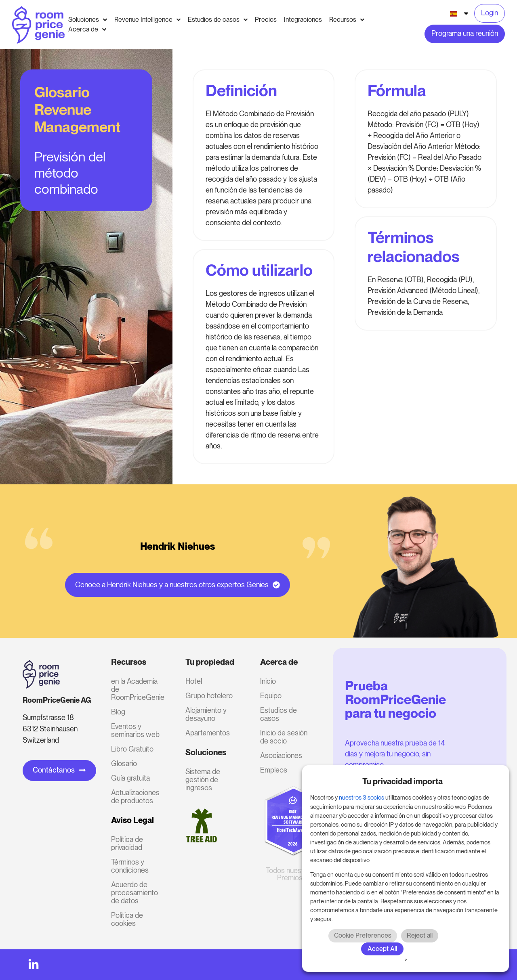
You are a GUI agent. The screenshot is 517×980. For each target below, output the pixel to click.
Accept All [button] (382, 949)
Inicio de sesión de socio (284, 737)
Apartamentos (208, 733)
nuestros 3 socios (361, 798)
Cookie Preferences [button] (363, 935)
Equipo (271, 696)
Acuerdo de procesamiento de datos (135, 893)
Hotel (194, 681)
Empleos (274, 770)
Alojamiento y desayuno (206, 714)
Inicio (268, 681)
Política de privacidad (127, 843)
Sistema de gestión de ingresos (203, 780)
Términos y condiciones (130, 866)
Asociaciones (281, 755)
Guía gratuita (130, 778)
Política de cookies (127, 919)
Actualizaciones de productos (135, 797)
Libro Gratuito (132, 749)
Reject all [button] (420, 935)
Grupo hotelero (209, 696)
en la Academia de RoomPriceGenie (138, 689)
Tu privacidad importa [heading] (402, 781)
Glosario (124, 763)
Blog (118, 712)
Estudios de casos (278, 714)
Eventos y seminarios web (135, 730)
